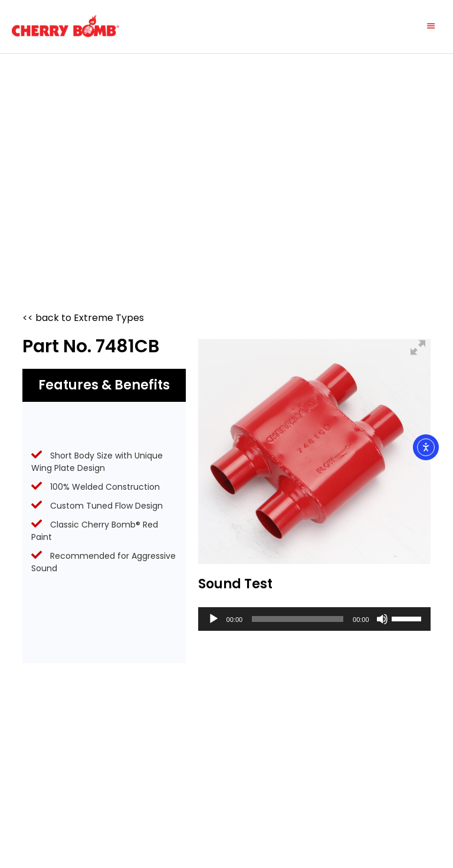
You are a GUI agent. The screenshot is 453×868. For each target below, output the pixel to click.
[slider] (298, 619)
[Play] (214, 619)
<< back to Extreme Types (83, 318)
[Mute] (382, 619)
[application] (314, 619)
